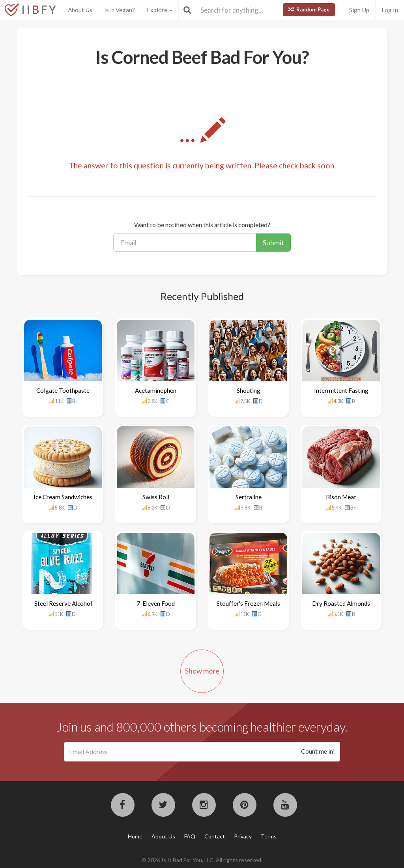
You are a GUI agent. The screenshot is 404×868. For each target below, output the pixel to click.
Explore (160, 10)
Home (135, 836)
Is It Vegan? (120, 10)
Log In (390, 10)
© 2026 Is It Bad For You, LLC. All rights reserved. (202, 860)
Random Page (309, 9)
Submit (273, 243)
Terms (269, 836)
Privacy (243, 836)
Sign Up (359, 10)
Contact (215, 836)
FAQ (190, 836)
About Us (80, 10)
